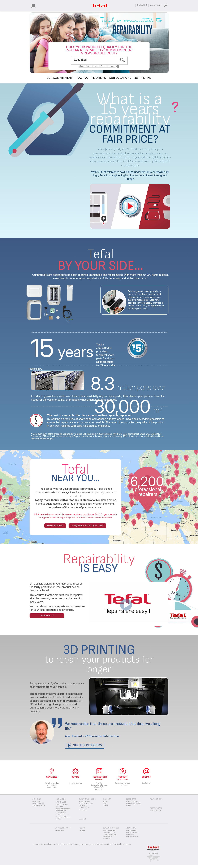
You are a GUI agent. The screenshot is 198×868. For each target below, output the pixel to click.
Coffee (105, 804)
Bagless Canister (132, 802)
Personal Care (156, 808)
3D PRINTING (143, 78)
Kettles (105, 806)
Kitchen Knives (61, 813)
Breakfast (107, 799)
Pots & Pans (59, 807)
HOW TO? (82, 78)
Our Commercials (132, 837)
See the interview (88, 745)
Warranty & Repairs (109, 830)
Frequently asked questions (87, 526)
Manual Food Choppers (63, 817)
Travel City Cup (156, 799)
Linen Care (36, 799)
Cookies (116, 844)
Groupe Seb (67, 844)
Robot (128, 806)
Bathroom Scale (155, 810)
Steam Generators (38, 804)
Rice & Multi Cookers (86, 804)
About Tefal (153, 853)
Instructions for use (110, 832)
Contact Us (107, 839)
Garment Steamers (38, 806)
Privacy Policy (55, 844)
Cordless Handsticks (133, 804)
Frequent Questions (110, 835)
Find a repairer (55, 526)
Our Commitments (133, 832)
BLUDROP (83, 819)
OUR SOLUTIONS (120, 78)
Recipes (82, 830)
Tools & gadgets (61, 811)
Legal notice (126, 844)
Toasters (106, 802)
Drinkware (59, 819)
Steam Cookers (84, 802)
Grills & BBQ (83, 806)
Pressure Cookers (61, 805)
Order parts (47, 616)
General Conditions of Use (101, 844)
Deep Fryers (83, 810)
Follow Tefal (155, 5)
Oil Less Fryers (84, 808)
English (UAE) (142, 5)
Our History (130, 835)
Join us (76, 844)
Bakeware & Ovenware (63, 809)
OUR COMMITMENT (60, 78)
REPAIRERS (99, 78)
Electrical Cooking (87, 799)
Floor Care (131, 799)
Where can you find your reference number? (97, 66)
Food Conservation (62, 815)
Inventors (84, 844)
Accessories (60, 830)
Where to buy (107, 837)
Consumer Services (40, 844)
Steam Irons (36, 802)
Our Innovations (132, 830)
